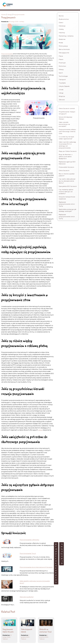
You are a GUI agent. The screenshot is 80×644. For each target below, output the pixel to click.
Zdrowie (62, 100)
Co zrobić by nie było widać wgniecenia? (66, 138)
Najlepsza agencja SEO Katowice (67, 163)
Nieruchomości (64, 49)
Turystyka (62, 83)
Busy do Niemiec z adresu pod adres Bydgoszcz (66, 157)
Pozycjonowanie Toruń (28, 554)
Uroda (61, 90)
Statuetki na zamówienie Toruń (45, 631)
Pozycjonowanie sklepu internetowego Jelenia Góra (67, 131)
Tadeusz (5, 639)
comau (22, 22)
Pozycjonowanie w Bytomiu (29, 540)
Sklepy (61, 69)
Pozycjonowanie (7, 54)
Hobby (61, 29)
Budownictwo (64, 19)
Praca (61, 56)
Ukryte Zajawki (64, 86)
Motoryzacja (63, 46)
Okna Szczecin (64, 171)
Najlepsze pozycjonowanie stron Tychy (67, 204)
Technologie (63, 76)
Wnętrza (62, 96)
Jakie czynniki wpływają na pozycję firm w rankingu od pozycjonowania (67, 145)
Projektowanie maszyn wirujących (67, 113)
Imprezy (62, 33)
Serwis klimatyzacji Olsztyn (65, 118)
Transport (62, 80)
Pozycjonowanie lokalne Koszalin (8, 631)
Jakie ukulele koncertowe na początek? (64, 124)
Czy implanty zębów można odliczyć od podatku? (66, 192)
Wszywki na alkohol (27, 597)
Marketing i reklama (66, 36)
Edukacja (62, 26)
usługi (40, 430)
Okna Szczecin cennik (67, 108)
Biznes (61, 16)
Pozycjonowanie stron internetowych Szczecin (36, 567)
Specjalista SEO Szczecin (68, 186)
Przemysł (62, 63)
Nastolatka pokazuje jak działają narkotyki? (68, 210)
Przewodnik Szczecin (66, 167)
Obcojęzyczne (64, 53)
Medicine (62, 39)
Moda (61, 43)
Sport (61, 73)
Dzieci (61, 23)
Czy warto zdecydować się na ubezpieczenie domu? (67, 181)
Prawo (61, 59)
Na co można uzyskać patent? (67, 175)
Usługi (61, 93)
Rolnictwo (62, 66)
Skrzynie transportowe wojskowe (67, 198)
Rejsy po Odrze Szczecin (68, 151)
